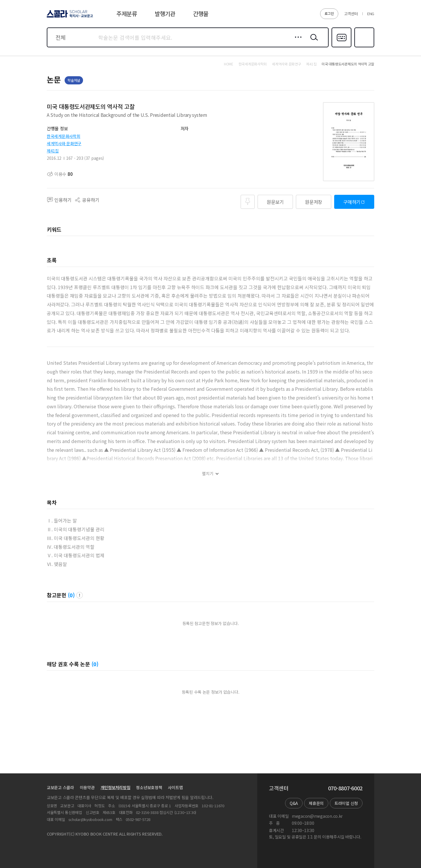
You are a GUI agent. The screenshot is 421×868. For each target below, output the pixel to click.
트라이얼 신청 (346, 803)
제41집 (53, 151)
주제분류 (127, 14)
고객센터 (351, 14)
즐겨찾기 (364, 47)
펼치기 (208, 474)
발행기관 (165, 14)
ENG (371, 14)
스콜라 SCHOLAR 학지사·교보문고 (69, 17)
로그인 (329, 13)
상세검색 (297, 42)
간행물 (201, 14)
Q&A (294, 803)
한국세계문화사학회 (63, 136)
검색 (313, 42)
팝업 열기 (80, 595)
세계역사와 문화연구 (64, 143)
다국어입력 (341, 47)
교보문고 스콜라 (60, 787)
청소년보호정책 (149, 787)
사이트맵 (175, 787)
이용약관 (87, 787)
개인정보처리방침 (115, 787)
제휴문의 (316, 803)
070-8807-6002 (345, 788)
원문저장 (314, 202)
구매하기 (352, 202)
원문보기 (275, 202)
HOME (229, 64)
